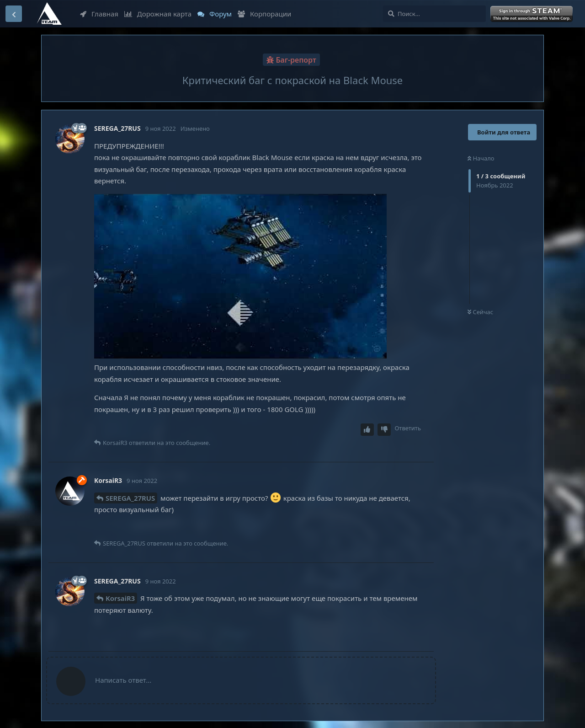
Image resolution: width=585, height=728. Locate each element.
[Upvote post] (367, 430)
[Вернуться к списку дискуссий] (14, 14)
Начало (481, 158)
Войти (532, 14)
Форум (215, 14)
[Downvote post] (384, 430)
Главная (99, 14)
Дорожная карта (158, 14)
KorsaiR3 (120, 598)
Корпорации (264, 14)
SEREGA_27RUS (130, 498)
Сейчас (480, 312)
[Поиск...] (434, 14)
